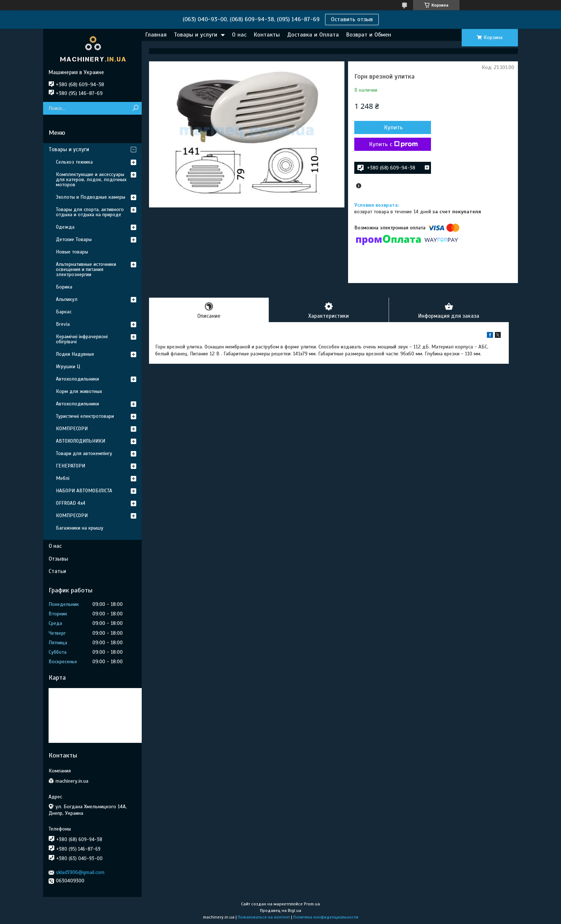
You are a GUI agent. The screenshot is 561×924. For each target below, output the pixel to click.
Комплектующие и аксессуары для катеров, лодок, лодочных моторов (91, 180)
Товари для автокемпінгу (84, 453)
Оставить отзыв (352, 19)
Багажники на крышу (80, 528)
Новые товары (72, 252)
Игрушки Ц (68, 366)
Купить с (394, 144)
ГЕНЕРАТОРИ (70, 466)
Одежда (65, 227)
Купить (394, 127)
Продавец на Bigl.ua (281, 910)
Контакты (267, 35)
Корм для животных (79, 391)
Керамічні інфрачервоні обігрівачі (82, 339)
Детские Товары (74, 239)
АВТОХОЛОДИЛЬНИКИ (81, 441)
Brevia (63, 324)
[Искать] (135, 108)
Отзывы (58, 559)
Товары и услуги (196, 35)
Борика (64, 287)
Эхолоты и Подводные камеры (91, 197)
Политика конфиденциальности (326, 917)
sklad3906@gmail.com (80, 872)
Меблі (63, 478)
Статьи (57, 571)
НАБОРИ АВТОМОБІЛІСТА (84, 491)
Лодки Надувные (75, 354)
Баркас (64, 312)
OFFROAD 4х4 (71, 503)
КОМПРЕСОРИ (72, 429)
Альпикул (67, 299)
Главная (156, 35)
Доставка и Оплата (313, 35)
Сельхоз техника (74, 162)
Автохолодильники (77, 379)
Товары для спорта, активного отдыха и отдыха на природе (90, 212)
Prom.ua (312, 904)
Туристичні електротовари (85, 416)
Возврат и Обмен (369, 35)
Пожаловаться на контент (264, 917)
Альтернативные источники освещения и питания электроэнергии (86, 269)
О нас (239, 35)
